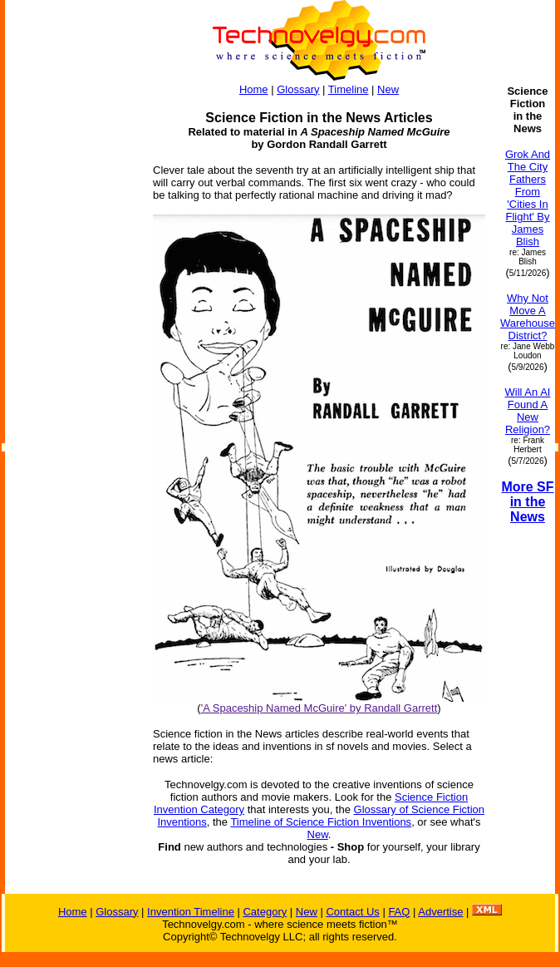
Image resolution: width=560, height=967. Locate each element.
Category (265, 912)
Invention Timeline (191, 912)
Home (254, 89)
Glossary (298, 89)
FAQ (399, 912)
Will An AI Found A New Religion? (528, 411)
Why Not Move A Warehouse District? (528, 317)
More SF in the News (527, 502)
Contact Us (352, 912)
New (388, 89)
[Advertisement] (71, 334)
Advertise (440, 912)
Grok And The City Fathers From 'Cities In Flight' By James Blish (528, 198)
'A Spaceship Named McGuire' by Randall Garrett (319, 708)
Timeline (349, 89)
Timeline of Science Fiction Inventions (321, 822)
